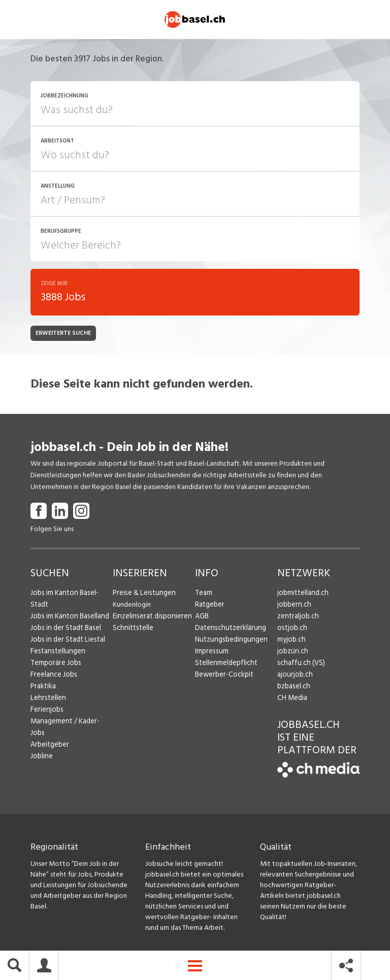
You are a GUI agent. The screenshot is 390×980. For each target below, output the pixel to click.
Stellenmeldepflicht (225, 664)
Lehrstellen (47, 699)
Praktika (43, 688)
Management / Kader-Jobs (71, 723)
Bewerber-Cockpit (223, 676)
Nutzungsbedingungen (229, 641)
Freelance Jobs (53, 676)
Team (203, 594)
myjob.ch (291, 641)
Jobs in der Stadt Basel (64, 629)
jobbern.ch (293, 606)
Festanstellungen (56, 653)
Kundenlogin (132, 606)
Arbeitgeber (49, 734)
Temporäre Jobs (55, 664)
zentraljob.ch (297, 618)
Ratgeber (209, 606)
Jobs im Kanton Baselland (69, 618)
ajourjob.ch (294, 676)
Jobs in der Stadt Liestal (66, 641)
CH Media (292, 699)
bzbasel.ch (293, 688)
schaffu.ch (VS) (299, 664)
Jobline (41, 746)
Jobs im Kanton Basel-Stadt (63, 600)
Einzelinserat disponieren (150, 618)
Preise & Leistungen (142, 594)
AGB (202, 618)
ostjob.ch (291, 629)
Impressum (211, 653)
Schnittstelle (132, 629)
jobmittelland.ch (302, 594)
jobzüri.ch (292, 653)
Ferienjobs (46, 711)
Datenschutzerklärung (228, 629)
